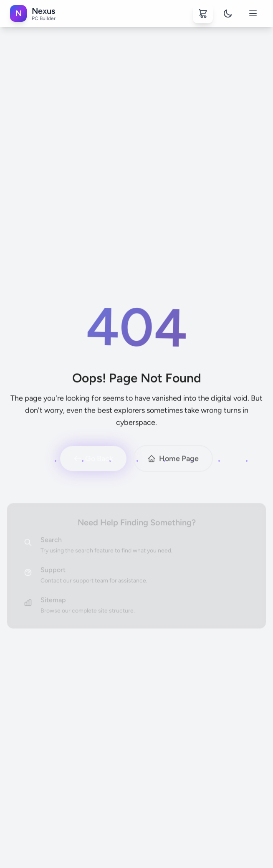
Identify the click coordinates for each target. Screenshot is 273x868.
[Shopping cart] (203, 13)
